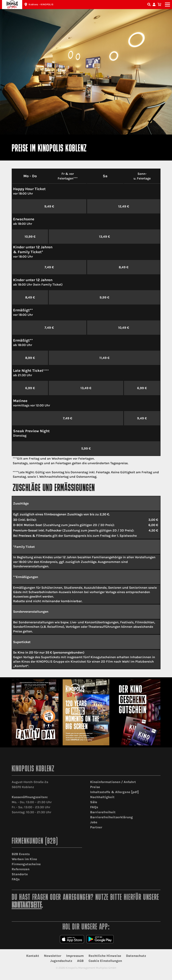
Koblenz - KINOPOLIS (41, 4)
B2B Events (21, 854)
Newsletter (53, 956)
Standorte (20, 874)
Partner (96, 827)
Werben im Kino (24, 859)
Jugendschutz (61, 961)
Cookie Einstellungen (105, 961)
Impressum (75, 956)
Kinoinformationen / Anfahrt (113, 782)
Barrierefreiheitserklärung (112, 817)
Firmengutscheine (26, 864)
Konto (155, 5)
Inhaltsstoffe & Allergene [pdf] (114, 792)
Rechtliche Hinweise (105, 956)
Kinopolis (12, 5)
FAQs (94, 807)
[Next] (158, 712)
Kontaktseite (27, 906)
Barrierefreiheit (103, 812)
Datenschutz (136, 956)
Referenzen (21, 869)
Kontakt (33, 956)
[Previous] (14, 712)
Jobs (94, 822)
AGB (80, 961)
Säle (94, 802)
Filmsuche (149, 5)
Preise (95, 787)
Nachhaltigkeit (102, 797)
